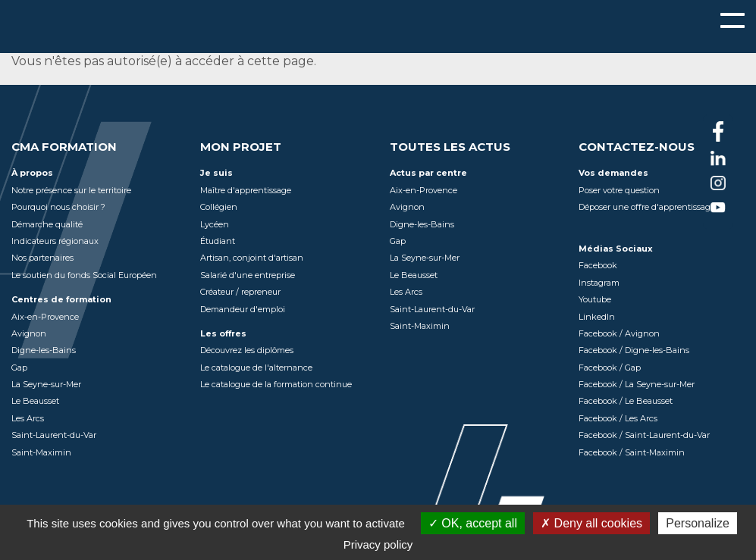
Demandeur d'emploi (243, 309)
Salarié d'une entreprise (248, 275)
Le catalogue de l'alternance (256, 368)
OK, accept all (473, 523)
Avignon (29, 333)
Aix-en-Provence (45, 317)
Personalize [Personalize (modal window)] (698, 523)
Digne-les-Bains (44, 350)
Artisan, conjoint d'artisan (252, 258)
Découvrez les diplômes (247, 350)
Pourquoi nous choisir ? (58, 207)
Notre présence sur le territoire (71, 190)
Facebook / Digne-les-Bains (634, 350)
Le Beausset (35, 401)
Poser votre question (619, 190)
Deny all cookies (591, 523)
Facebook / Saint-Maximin (632, 452)
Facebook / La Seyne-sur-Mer (637, 384)
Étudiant (218, 241)
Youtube (595, 299)
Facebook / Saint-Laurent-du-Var (644, 435)
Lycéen (215, 224)
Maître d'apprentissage (246, 190)
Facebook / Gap (610, 368)
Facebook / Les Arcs (618, 418)
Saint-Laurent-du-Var (54, 435)
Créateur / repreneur (240, 292)
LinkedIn (597, 317)
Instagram (599, 283)
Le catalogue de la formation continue (276, 384)
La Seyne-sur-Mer (46, 384)
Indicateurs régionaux (55, 241)
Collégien (219, 207)
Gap (19, 368)
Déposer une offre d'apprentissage (647, 207)
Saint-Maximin (41, 452)
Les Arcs (28, 418)
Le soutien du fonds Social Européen (84, 275)
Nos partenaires (42, 258)
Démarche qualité (47, 224)
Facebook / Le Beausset (626, 401)
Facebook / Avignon (619, 333)
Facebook (598, 265)
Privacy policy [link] (378, 544)
